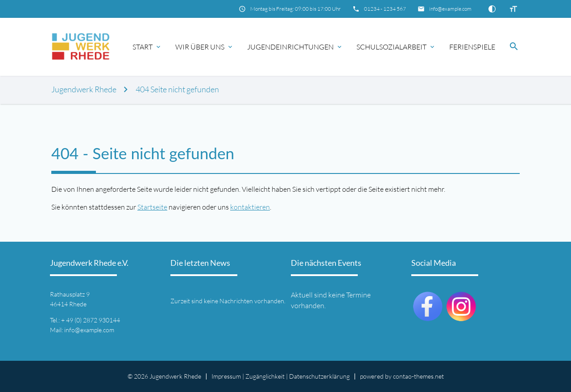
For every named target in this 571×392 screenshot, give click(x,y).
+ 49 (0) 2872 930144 (91, 320)
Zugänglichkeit (265, 376)
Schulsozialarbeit (391, 47)
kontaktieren (250, 207)
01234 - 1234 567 (385, 9)
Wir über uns (200, 47)
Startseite (152, 207)
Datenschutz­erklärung (319, 376)
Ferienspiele (472, 47)
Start (143, 47)
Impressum (226, 376)
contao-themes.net (418, 376)
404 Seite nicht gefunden (177, 89)
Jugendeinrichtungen (290, 47)
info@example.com (450, 9)
